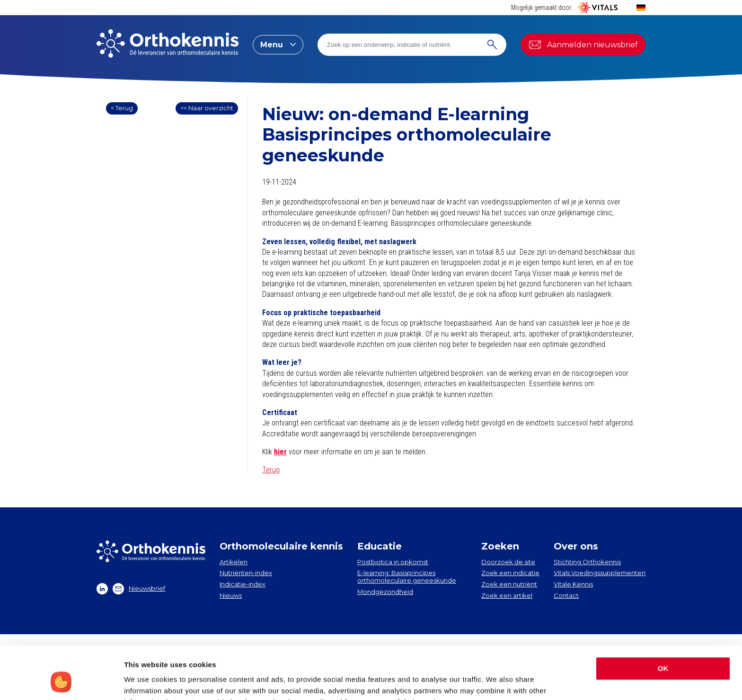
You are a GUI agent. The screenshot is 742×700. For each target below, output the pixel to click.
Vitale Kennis (573, 584)
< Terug (122, 108)
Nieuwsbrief (139, 589)
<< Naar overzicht (207, 108)
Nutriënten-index (246, 573)
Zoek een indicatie (510, 573)
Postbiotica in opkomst (393, 562)
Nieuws (231, 595)
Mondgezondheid (385, 592)
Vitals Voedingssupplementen (600, 573)
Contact (566, 595)
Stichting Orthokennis (587, 562)
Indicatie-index (243, 584)
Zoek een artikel (507, 595)
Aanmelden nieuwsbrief (583, 44)
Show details (146, 681)
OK (663, 622)
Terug (271, 470)
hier (280, 452)
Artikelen (234, 562)
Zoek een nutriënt (509, 584)
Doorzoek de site (508, 562)
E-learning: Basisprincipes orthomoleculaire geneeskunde (407, 576)
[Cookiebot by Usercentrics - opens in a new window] (61, 682)
